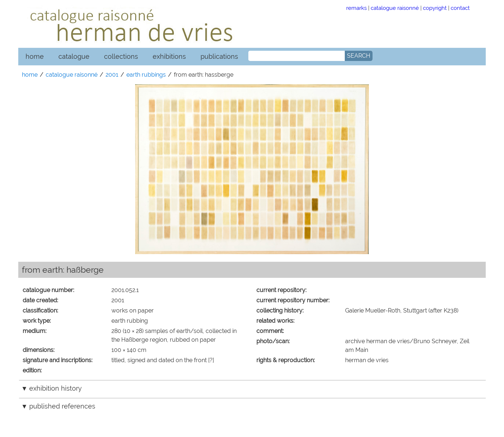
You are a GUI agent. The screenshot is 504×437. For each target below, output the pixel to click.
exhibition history (56, 388)
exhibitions (169, 56)
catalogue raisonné (395, 8)
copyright (435, 8)
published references (62, 406)
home (35, 56)
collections (121, 56)
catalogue (74, 56)
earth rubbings (146, 75)
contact (460, 8)
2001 (112, 75)
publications (219, 56)
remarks (356, 8)
